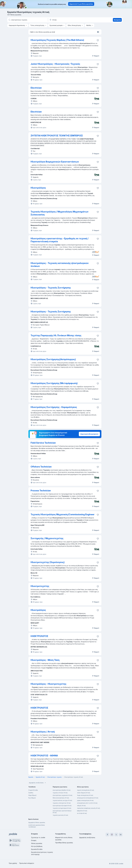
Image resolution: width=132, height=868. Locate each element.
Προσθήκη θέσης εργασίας (64, 843)
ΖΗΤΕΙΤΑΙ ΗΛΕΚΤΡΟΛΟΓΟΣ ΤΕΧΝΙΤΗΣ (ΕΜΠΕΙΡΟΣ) (57, 136)
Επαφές (34, 840)
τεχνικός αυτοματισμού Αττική (62, 808)
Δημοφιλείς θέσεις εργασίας (37, 822)
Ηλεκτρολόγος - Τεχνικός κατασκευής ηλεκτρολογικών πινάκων (60, 265)
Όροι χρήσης (13, 863)
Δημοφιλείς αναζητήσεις (38, 783)
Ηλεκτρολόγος (38, 188)
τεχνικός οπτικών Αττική (60, 793)
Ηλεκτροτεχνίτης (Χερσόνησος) (48, 562)
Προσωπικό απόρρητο (27, 863)
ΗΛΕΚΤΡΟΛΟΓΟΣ (39, 636)
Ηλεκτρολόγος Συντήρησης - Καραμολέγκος (54, 407)
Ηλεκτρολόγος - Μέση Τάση (45, 660)
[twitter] (116, 835)
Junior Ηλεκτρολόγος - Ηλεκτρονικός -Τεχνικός (55, 64)
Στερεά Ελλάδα (33, 790)
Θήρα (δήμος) (32, 795)
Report (96, 56)
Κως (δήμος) (32, 798)
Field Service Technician (43, 443)
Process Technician (41, 491)
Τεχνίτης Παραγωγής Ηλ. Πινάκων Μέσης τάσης (56, 335)
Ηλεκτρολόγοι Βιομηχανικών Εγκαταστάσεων (55, 162)
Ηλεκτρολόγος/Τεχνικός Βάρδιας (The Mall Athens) (57, 40)
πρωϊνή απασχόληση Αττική (86, 790)
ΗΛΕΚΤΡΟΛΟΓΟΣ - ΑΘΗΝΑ (44, 756)
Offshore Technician (41, 467)
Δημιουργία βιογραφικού (89, 434)
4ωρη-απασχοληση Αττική (85, 795)
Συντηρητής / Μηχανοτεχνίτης (47, 538)
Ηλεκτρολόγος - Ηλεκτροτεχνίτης (48, 684)
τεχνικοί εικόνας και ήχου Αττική (62, 800)
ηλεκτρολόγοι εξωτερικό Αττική (62, 806)
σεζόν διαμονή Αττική (84, 793)
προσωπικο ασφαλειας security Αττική (89, 808)
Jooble (121, 864)
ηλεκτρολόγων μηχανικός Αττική (62, 795)
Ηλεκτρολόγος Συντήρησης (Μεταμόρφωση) (54, 383)
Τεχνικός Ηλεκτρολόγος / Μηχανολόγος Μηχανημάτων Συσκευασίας (60, 213)
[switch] (98, 32)
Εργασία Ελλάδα (37, 849)
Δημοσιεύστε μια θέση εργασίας (81, 4)
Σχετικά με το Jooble (38, 837)
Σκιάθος (31, 793)
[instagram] (112, 835)
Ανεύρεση (117, 20)
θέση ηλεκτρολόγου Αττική (61, 798)
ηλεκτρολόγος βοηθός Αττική (62, 790)
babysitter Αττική (82, 811)
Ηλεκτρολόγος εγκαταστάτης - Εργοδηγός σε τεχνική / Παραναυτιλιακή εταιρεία (60, 240)
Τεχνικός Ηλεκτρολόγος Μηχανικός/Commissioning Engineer (63, 514)
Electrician (36, 88)
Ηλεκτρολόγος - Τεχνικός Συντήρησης (51, 288)
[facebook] (107, 835)
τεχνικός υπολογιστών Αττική (62, 803)
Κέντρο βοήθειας (37, 846)
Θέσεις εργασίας (37, 843)
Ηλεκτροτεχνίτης (40, 586)
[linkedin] (121, 835)
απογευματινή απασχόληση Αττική (88, 798)
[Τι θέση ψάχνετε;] (27, 20)
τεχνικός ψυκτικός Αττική (60, 815)
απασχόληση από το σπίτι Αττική (87, 803)
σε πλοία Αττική (82, 813)
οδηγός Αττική (81, 806)
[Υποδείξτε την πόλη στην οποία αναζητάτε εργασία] (68, 20)
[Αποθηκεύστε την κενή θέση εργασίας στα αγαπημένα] (98, 40)
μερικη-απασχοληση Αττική (85, 800)
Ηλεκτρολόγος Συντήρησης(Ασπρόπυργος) (53, 359)
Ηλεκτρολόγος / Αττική (43, 732)
